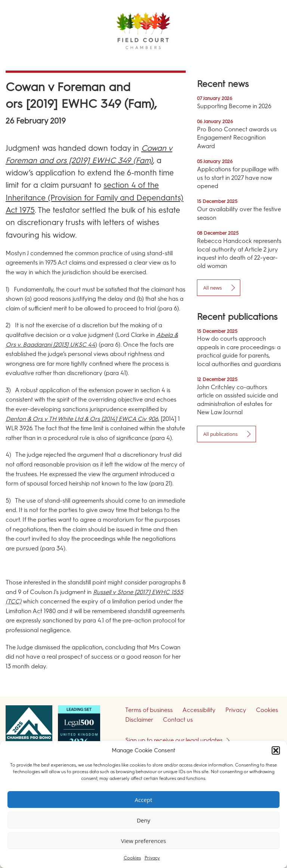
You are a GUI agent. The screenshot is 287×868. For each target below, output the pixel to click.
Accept (144, 800)
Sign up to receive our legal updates (174, 740)
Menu (268, 60)
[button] (276, 750)
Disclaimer (139, 720)
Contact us (178, 720)
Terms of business (149, 710)
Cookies (132, 858)
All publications (220, 434)
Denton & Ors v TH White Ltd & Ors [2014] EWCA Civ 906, (82, 419)
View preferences (143, 841)
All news (213, 288)
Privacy (152, 858)
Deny (143, 820)
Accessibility (199, 710)
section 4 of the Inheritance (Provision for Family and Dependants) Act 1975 (95, 197)
